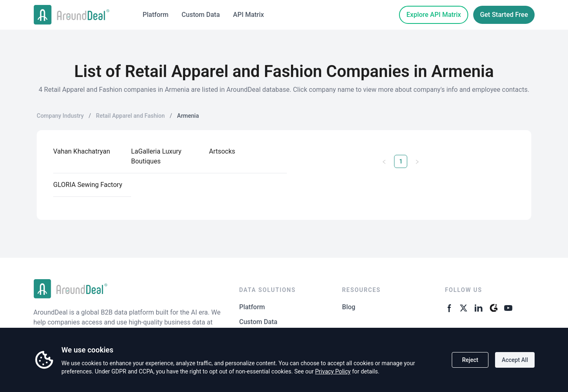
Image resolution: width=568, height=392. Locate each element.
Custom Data (201, 15)
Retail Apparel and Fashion (130, 116)
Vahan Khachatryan (82, 151)
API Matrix (248, 15)
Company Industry (60, 116)
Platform (156, 15)
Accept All (515, 360)
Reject (470, 360)
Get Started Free (504, 15)
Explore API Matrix (434, 15)
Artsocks (222, 151)
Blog (349, 307)
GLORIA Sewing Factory (88, 185)
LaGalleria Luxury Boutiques (156, 156)
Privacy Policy (333, 371)
